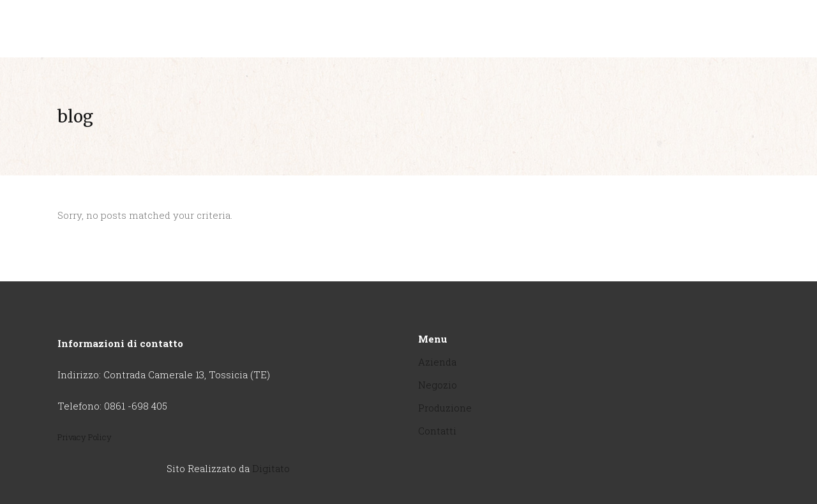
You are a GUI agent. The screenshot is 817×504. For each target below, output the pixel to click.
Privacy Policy (85, 437)
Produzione (445, 408)
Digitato (271, 468)
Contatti (437, 431)
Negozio (438, 385)
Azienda (437, 362)
